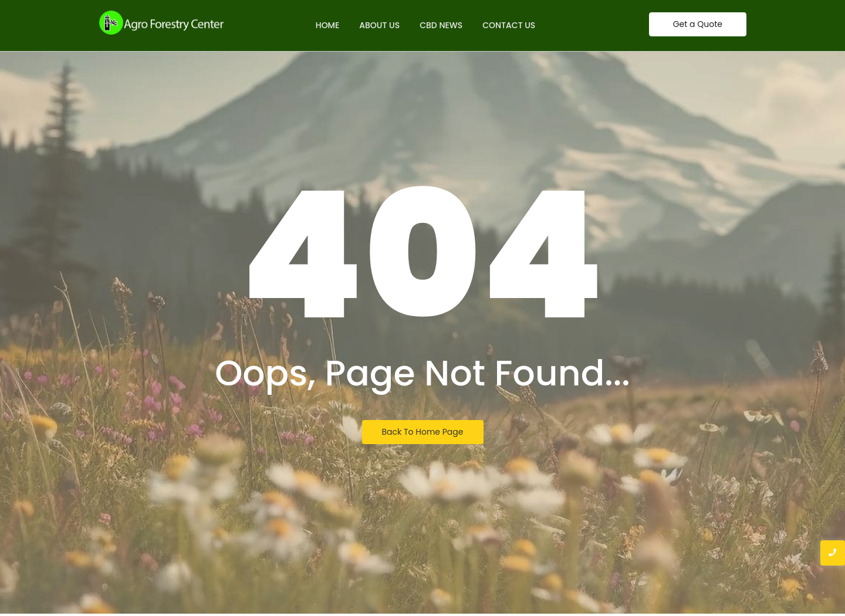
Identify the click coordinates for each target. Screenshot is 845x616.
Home (328, 25)
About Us (379, 25)
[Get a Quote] (698, 24)
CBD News (441, 25)
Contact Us (509, 25)
